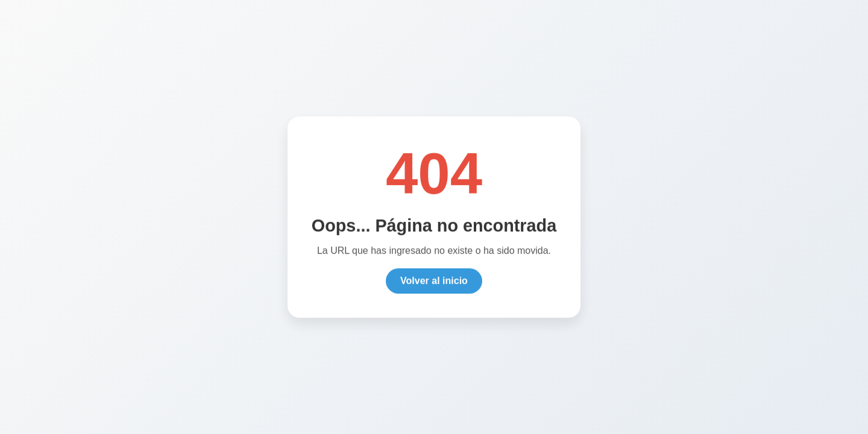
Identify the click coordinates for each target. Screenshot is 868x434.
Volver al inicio (434, 282)
